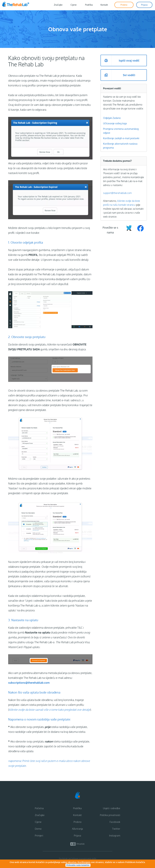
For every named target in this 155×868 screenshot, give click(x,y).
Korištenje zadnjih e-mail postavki (121, 138)
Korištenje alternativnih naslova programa (120, 146)
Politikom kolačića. (135, 862)
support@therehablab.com (117, 193)
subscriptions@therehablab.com (29, 683)
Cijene (38, 822)
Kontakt (77, 815)
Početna (39, 808)
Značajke (40, 815)
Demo (38, 829)
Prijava (77, 836)
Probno (77, 822)
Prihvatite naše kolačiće (78, 865)
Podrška (77, 808)
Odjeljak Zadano (112, 118)
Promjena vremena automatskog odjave (121, 131)
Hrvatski (81, 844)
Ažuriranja (77, 829)
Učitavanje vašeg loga (115, 123)
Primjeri (39, 836)
